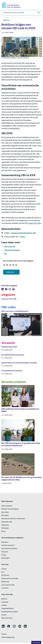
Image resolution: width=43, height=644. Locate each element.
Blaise (3, 532)
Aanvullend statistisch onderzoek (13, 519)
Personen (5, 553)
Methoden (5, 529)
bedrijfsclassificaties (12, 250)
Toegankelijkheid (7, 609)
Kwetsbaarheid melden (10, 612)
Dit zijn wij (5, 576)
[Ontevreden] (9, 265)
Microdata (5, 516)
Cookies (4, 606)
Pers (3, 573)
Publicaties (5, 526)
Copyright (5, 603)
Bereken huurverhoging (10, 510)
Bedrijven (5, 543)
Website (4, 600)
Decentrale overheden (9, 549)
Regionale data (7, 523)
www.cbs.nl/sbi (34, 223)
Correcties (5, 589)
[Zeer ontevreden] (5, 265)
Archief (4, 616)
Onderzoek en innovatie (10, 579)
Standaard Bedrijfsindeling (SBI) (24, 233)
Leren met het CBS (8, 586)
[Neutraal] (13, 265)
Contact (4, 570)
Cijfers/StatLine (7, 507)
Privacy (23, 237)
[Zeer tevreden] (21, 265)
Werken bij (5, 583)
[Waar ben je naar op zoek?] (21, 13)
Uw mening (36, 643)
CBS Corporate (10, 247)
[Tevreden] (17, 265)
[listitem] (3, 290)
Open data (5, 513)
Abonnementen (7, 619)
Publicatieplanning (8, 638)
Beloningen (6, 559)
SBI (5, 254)
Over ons (6, 20)
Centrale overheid (8, 546)
